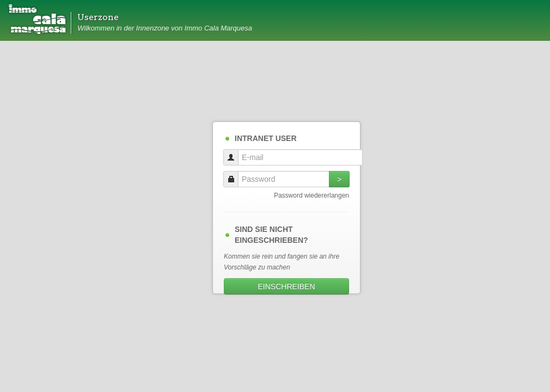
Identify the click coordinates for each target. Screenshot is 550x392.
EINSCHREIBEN (286, 286)
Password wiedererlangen (311, 195)
